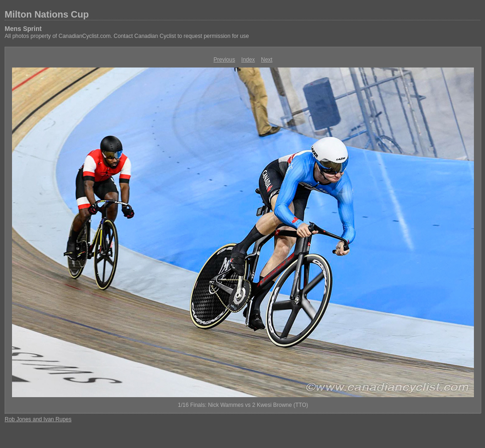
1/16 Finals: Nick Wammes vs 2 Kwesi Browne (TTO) (243, 405)
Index (248, 60)
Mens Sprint (23, 29)
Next (267, 60)
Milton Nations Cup (47, 14)
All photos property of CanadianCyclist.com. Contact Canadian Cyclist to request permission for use (127, 36)
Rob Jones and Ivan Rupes (38, 419)
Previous (224, 60)
